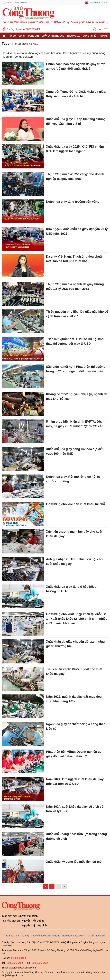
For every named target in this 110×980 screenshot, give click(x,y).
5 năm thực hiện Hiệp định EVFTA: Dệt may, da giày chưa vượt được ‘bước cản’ (75, 424)
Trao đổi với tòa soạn (73, 936)
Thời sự (12, 36)
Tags (6, 44)
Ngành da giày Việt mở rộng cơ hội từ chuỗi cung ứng (73, 479)
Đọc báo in (87, 22)
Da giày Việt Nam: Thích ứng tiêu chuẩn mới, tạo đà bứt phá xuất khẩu (75, 259)
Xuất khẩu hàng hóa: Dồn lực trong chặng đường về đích (76, 836)
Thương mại (74, 36)
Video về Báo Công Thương (45, 936)
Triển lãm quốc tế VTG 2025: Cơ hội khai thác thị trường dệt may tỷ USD (75, 341)
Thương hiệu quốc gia (65, 22)
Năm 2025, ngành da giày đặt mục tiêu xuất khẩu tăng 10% (74, 699)
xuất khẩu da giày (27, 44)
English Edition (99, 3)
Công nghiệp (90, 36)
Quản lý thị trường (53, 36)
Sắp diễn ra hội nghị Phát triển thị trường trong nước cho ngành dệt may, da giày (76, 369)
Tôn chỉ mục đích (95, 936)
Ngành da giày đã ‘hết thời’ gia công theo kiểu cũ (76, 726)
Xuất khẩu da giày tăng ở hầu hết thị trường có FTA (72, 589)
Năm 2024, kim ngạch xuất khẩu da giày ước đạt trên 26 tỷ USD (75, 781)
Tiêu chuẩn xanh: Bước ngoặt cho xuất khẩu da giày (74, 671)
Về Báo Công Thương (17, 936)
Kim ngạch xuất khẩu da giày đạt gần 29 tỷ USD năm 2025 (77, 231)
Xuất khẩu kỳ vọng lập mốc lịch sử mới (74, 862)
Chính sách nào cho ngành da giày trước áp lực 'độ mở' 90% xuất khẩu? (76, 66)
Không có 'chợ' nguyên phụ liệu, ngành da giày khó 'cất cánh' (77, 396)
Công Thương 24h (29, 36)
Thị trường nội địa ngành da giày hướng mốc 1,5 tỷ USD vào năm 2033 (75, 286)
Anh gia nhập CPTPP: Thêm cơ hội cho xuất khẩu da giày (74, 562)
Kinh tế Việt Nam (39, 22)
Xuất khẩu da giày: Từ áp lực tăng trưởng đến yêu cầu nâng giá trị (76, 121)
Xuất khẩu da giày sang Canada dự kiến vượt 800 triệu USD (75, 451)
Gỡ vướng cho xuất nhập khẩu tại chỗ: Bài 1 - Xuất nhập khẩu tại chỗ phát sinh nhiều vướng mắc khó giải (77, 619)
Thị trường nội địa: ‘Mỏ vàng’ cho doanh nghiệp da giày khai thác (75, 176)
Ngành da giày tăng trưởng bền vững (73, 202)
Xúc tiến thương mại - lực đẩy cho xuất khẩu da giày (74, 534)
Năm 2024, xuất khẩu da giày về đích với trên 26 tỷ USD (75, 809)
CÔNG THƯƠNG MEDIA (15, 22)
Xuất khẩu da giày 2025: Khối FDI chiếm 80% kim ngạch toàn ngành (75, 149)
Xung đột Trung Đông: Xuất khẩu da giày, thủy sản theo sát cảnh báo (76, 94)
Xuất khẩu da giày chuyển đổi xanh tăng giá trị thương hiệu (75, 644)
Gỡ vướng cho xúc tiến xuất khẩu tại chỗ (75, 504)
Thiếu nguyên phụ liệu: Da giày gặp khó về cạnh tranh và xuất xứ (77, 314)
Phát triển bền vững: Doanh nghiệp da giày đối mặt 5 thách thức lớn (74, 754)
